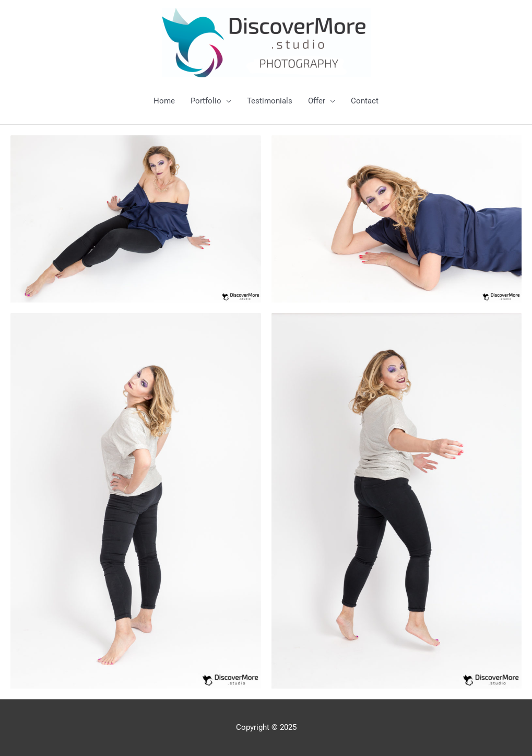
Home (164, 101)
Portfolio (206, 101)
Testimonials (270, 101)
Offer (317, 101)
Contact (365, 101)
